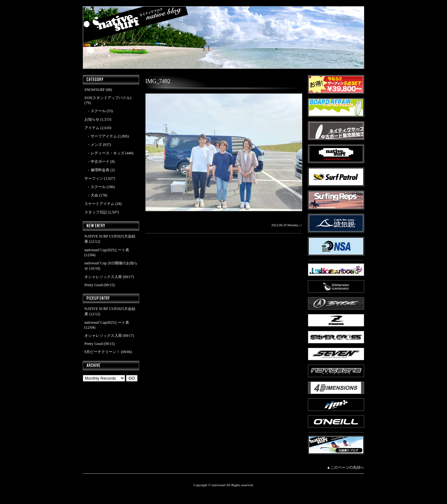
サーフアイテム (104, 136)
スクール (98, 111)
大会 (94, 195)
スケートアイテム (99, 204)
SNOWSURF (95, 90)
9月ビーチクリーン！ (102, 352)
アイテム (92, 128)
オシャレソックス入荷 (103, 277)
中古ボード (100, 162)
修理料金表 (100, 170)
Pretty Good (93, 285)
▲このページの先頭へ (345, 467)
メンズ (96, 145)
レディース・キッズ (108, 153)
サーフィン (94, 178)
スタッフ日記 (96, 212)
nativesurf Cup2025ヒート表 (107, 250)
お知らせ (92, 119)
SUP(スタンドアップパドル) (108, 98)
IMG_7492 (158, 81)
